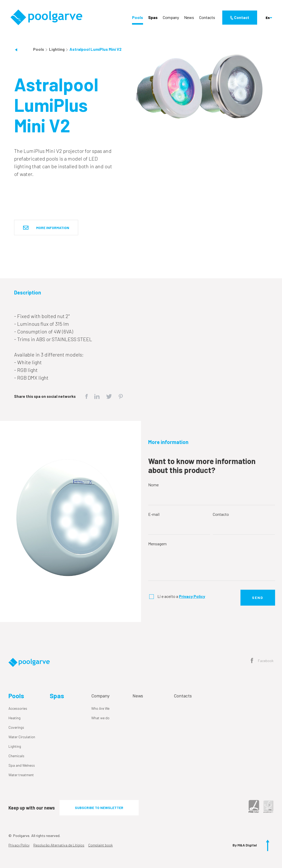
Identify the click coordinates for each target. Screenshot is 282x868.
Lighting (57, 49)
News (189, 17)
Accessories (18, 708)
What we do (100, 718)
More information (46, 228)
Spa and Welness (22, 765)
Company (171, 17)
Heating (14, 718)
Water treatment (21, 775)
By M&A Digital (245, 845)
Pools (138, 17)
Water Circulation (22, 737)
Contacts (207, 17)
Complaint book (100, 845)
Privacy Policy (19, 845)
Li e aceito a (181, 596)
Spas (153, 17)
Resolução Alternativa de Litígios (59, 845)
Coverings (16, 727)
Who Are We (100, 708)
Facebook (262, 661)
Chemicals (16, 756)
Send (258, 598)
